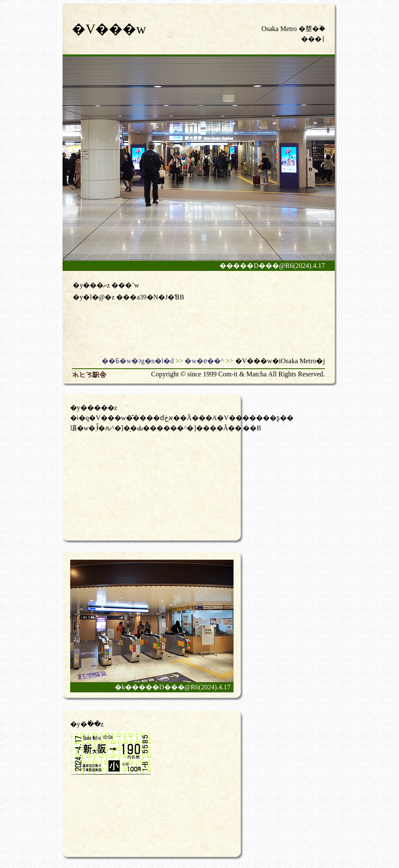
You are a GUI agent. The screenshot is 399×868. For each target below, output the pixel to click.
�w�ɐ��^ (204, 361)
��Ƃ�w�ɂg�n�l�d (138, 361)
